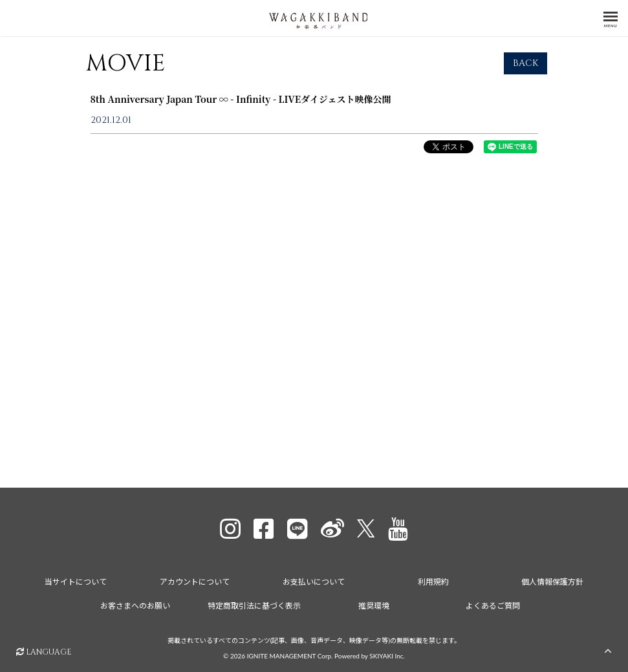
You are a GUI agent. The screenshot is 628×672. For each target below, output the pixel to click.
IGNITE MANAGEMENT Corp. (290, 654)
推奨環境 (374, 604)
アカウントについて (195, 580)
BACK (525, 70)
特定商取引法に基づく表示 (254, 604)
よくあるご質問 (493, 604)
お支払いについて (314, 580)
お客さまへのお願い (135, 604)
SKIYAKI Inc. (387, 654)
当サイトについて (76, 580)
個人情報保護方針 (552, 580)
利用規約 (433, 580)
